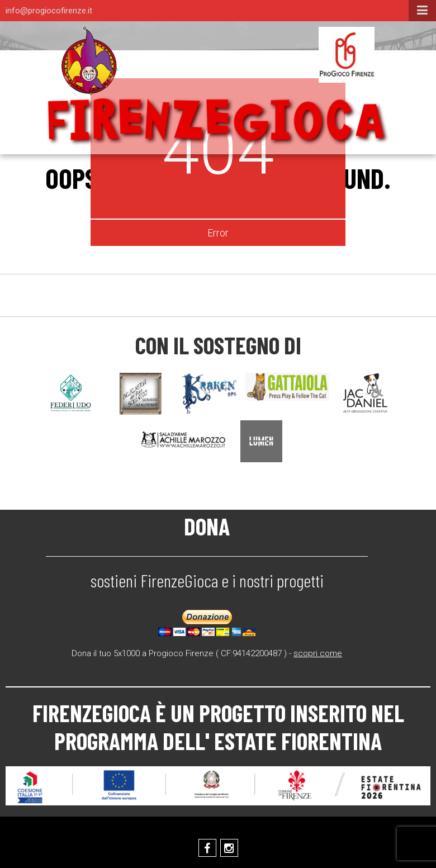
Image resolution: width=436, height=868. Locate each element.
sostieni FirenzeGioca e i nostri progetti (207, 580)
